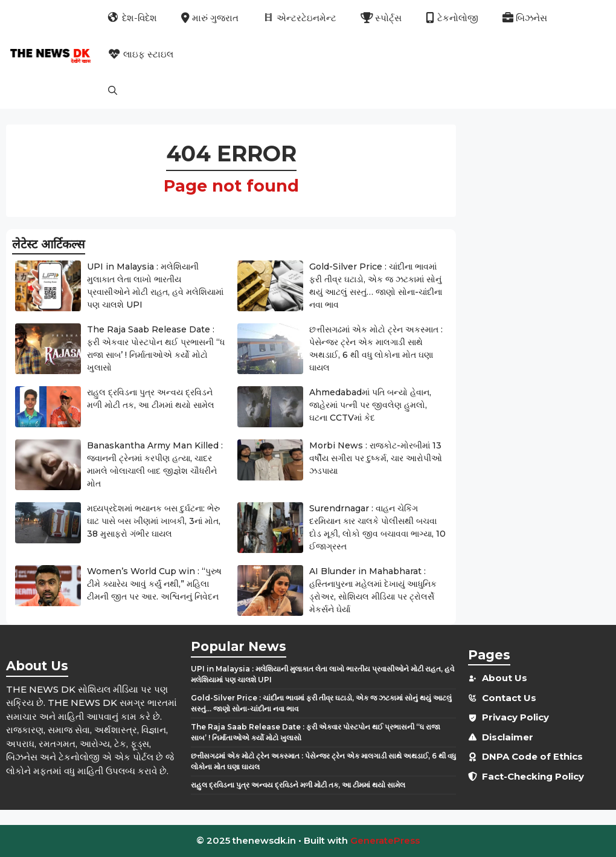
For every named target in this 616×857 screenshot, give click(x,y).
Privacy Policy (515, 717)
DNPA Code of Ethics (532, 756)
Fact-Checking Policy (533, 776)
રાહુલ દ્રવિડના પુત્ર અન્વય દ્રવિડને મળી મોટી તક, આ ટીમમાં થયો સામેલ (298, 785)
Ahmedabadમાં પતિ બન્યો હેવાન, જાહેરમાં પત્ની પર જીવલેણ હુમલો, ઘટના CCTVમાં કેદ (370, 405)
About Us (505, 678)
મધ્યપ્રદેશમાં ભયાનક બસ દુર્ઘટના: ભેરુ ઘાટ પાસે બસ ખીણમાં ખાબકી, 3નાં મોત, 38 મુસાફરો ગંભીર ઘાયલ (154, 521)
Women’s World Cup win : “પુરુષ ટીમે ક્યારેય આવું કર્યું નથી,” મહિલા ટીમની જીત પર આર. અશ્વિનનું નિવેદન (154, 584)
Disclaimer (508, 737)
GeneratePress (385, 840)
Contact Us (509, 698)
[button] (113, 91)
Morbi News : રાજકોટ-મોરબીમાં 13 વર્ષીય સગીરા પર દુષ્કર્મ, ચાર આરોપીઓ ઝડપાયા (376, 458)
